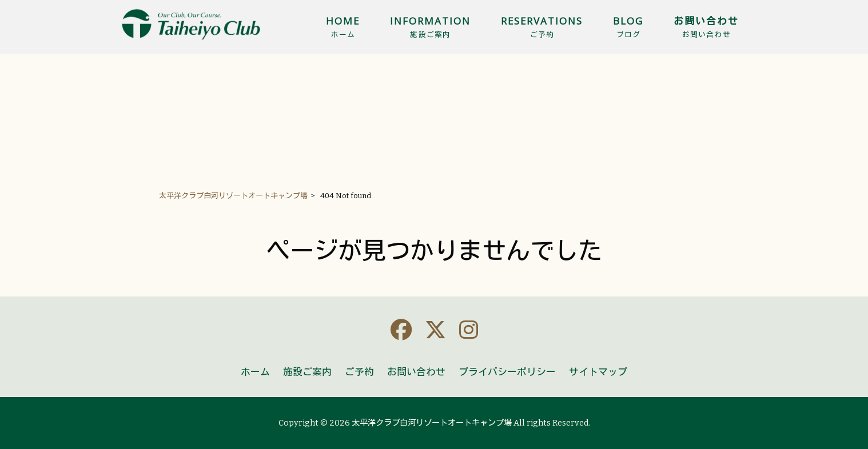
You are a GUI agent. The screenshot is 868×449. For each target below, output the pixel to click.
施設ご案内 (307, 372)
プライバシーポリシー (507, 372)
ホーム (255, 372)
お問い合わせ (416, 372)
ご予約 (359, 372)
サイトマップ (598, 372)
